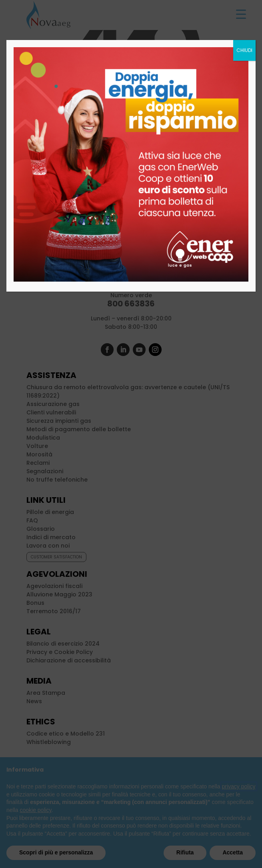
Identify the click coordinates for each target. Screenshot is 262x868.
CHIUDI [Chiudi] (244, 50)
